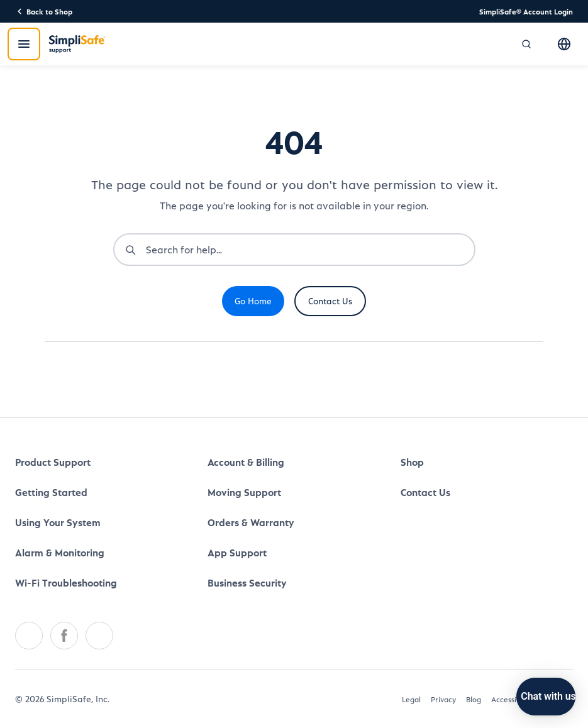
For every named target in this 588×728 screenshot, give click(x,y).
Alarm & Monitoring (60, 552)
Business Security (247, 582)
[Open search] (526, 44)
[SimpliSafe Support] (77, 44)
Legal (411, 699)
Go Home (253, 301)
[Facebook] (64, 636)
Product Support (53, 462)
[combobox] (310, 250)
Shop (412, 462)
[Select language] (564, 44)
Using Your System (58, 522)
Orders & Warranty (251, 522)
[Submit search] (130, 250)
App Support (237, 552)
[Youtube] (99, 636)
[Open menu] (24, 44)
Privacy (443, 699)
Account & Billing (246, 462)
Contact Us (330, 301)
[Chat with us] (522, 697)
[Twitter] (29, 636)
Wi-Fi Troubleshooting (66, 582)
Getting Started (51, 492)
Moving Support (244, 492)
